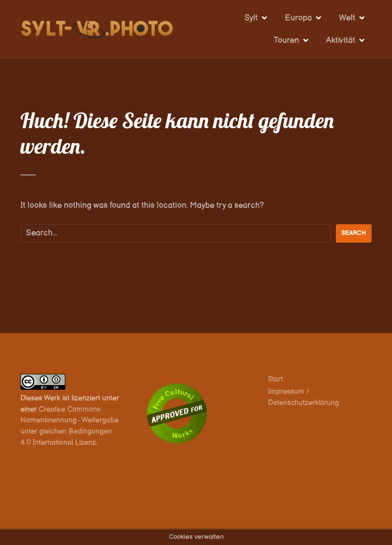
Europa (298, 18)
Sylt (251, 18)
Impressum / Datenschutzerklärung (303, 397)
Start (275, 379)
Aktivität (341, 41)
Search (354, 233)
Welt (347, 18)
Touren (286, 41)
